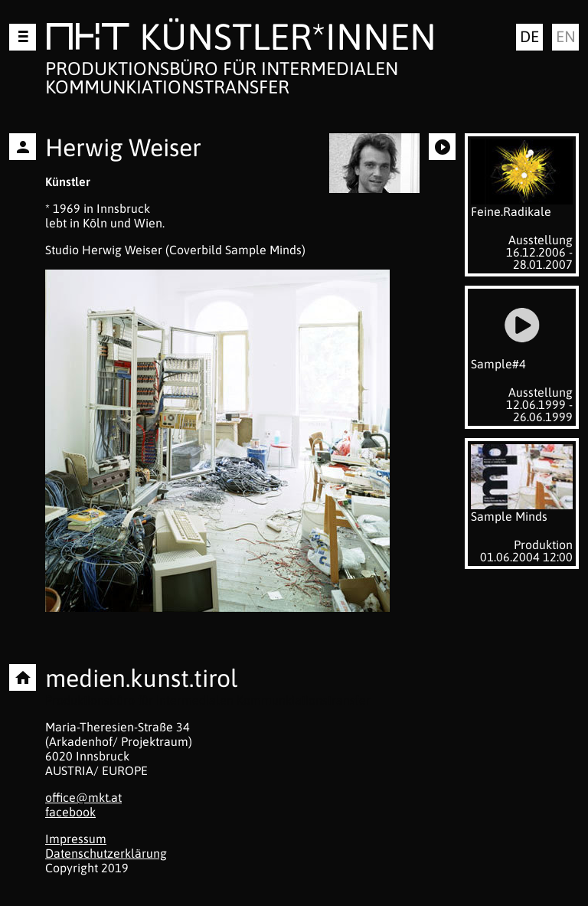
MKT (88, 39)
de (529, 36)
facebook (70, 812)
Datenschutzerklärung (106, 853)
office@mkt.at (83, 797)
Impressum (76, 839)
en (566, 36)
